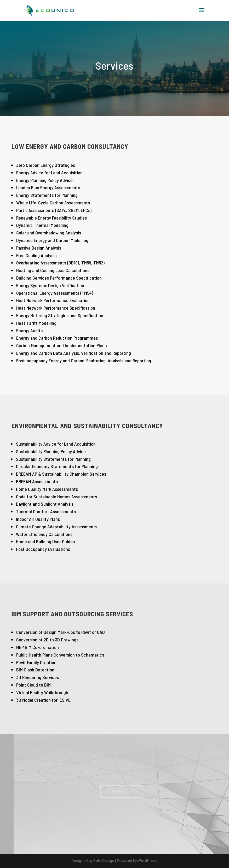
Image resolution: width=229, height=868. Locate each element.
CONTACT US (121, 791)
